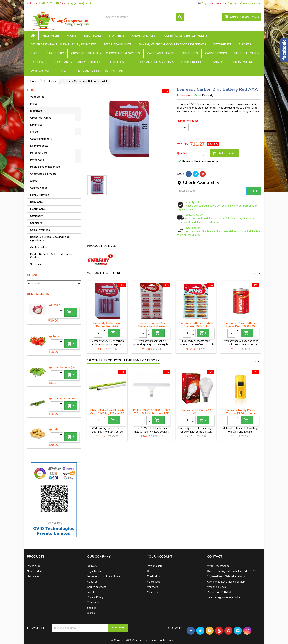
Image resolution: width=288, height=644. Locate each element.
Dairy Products (193, 62)
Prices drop (34, 566)
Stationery (55, 53)
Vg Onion (54, 305)
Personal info (155, 566)
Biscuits (245, 45)
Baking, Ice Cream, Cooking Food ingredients (172, 45)
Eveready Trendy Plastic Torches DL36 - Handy (240, 412)
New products (35, 571)
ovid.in (222, 587)
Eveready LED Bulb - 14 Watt (196, 412)
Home (32, 90)
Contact (215, 557)
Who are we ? (41, 71)
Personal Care (246, 53)
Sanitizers (117, 36)
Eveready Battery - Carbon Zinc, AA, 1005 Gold (196, 325)
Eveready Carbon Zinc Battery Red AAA (107, 325)
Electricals (93, 36)
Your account (160, 557)
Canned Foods (216, 53)
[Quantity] (55, 313)
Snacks (219, 62)
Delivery (92, 566)
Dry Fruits (190, 53)
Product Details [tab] (102, 246)
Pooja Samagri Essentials (154, 62)
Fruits (72, 36)
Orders (151, 571)
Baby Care (38, 62)
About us (92, 582)
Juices (35, 53)
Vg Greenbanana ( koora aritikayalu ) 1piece (64, 367)
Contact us (93, 603)
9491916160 (45, 3)
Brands (34, 275)
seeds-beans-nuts (118, 45)
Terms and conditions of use (103, 576)
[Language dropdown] (206, 3)
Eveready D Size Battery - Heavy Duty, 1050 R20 (240, 325)
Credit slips (154, 576)
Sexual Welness (244, 62)
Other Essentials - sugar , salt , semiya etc (63, 45)
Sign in (232, 3)
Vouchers (152, 587)
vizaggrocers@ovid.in (80, 3)
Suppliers (93, 592)
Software (36, 264)
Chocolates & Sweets (123, 53)
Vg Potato (55, 429)
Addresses (153, 582)
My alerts (152, 592)
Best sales (33, 576)
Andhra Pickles (143, 36)
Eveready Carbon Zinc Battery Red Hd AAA (152, 325)
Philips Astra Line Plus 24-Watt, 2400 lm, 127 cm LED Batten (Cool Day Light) (107, 414)
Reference (183, 96)
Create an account (250, 3)
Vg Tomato (55, 336)
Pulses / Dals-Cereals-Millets (185, 36)
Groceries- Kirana (85, 53)
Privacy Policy (95, 597)
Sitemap (92, 608)
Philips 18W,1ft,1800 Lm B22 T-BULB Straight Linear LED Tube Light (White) (152, 414)
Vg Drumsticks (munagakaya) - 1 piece (64, 398)
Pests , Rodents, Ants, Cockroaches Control (94, 71)
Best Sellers (38, 294)
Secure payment (96, 587)
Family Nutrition (89, 62)
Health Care (118, 62)
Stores (91, 613)
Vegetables (51, 36)
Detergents (222, 45)
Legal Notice (94, 571)
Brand (198, 96)
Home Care (62, 62)
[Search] (144, 17)
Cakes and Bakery (161, 53)
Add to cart (223, 153)
